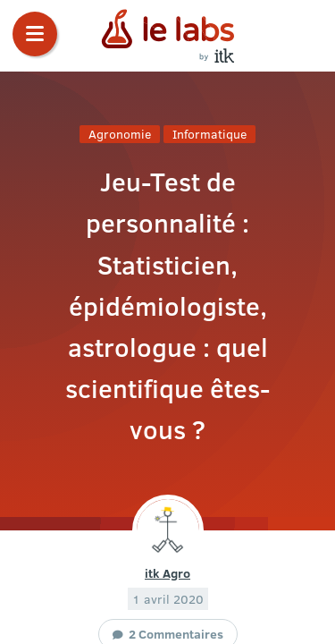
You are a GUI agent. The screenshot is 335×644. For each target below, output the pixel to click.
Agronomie (120, 134)
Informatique (209, 134)
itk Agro (167, 572)
